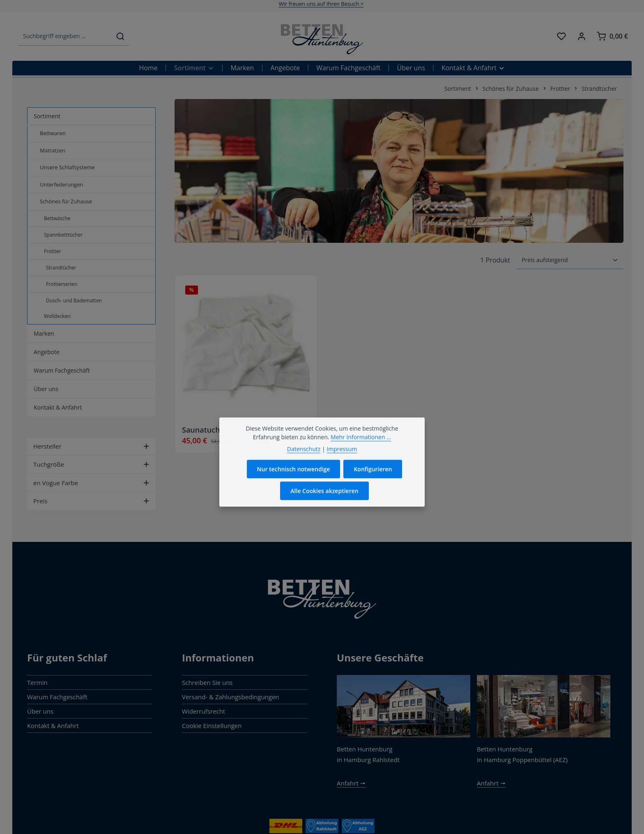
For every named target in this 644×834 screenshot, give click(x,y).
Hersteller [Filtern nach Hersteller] (91, 446)
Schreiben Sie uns (207, 682)
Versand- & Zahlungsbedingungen (231, 697)
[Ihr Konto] (582, 36)
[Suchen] (120, 36)
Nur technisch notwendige (294, 485)
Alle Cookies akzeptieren (324, 506)
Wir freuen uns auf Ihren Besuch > (321, 4)
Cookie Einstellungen (212, 726)
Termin (37, 682)
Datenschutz (304, 464)
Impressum (342, 464)
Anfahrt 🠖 (351, 783)
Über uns (40, 711)
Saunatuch (201, 430)
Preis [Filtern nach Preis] (91, 501)
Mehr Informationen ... (361, 453)
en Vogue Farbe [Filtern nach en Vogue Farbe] (91, 483)
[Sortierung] (570, 260)
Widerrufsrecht (204, 711)
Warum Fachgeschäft (57, 697)
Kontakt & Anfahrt (53, 726)
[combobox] (65, 36)
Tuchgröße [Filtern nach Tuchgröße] (91, 464)
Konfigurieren (373, 485)
